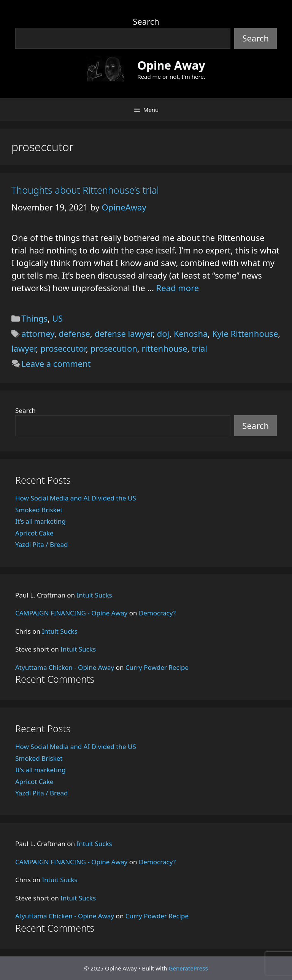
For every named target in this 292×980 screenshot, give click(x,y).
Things (34, 318)
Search (146, 21)
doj (163, 333)
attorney (38, 333)
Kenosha (191, 333)
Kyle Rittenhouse (245, 333)
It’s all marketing (40, 521)
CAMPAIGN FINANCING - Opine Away (71, 613)
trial (199, 348)
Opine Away (171, 65)
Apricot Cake (34, 533)
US (57, 318)
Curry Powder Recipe (157, 667)
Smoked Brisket (39, 510)
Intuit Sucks (94, 595)
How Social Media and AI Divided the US (76, 498)
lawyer (24, 348)
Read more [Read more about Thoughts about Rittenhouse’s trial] (178, 288)
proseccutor (63, 348)
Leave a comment (56, 363)
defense (74, 333)
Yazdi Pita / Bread (41, 544)
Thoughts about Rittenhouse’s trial (85, 190)
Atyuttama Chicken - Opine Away (65, 667)
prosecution (114, 348)
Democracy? (157, 613)
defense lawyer (123, 333)
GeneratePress (188, 968)
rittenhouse (164, 348)
